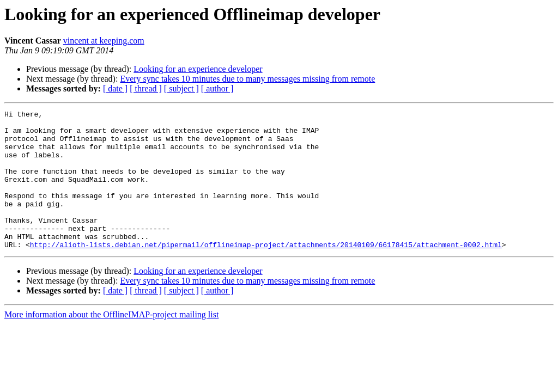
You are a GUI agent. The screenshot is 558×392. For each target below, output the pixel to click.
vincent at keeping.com (104, 41)
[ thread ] (146, 88)
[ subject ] (181, 88)
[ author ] (217, 88)
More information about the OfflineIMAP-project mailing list (111, 342)
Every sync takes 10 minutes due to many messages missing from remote (247, 79)
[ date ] (115, 88)
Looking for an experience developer (198, 69)
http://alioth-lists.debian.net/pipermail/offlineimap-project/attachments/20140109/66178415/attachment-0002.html (266, 272)
